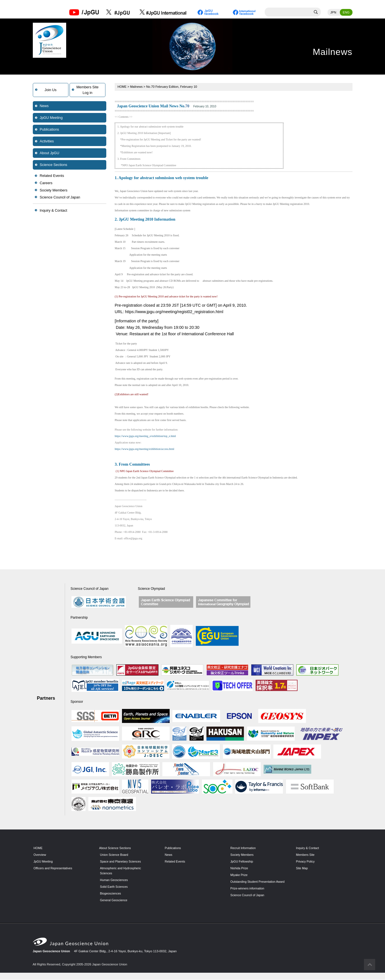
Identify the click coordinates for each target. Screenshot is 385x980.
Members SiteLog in (87, 90)
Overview (40, 855)
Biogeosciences (111, 894)
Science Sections (54, 165)
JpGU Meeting (51, 118)
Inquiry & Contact (54, 211)
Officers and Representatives (54, 868)
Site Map (302, 868)
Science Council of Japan (60, 197)
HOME (122, 87)
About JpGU (50, 153)
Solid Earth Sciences (115, 887)
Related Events (52, 176)
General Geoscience (114, 900)
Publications (49, 130)
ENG (346, 13)
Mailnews (137, 87)
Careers (46, 183)
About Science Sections (116, 848)
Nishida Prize (240, 868)
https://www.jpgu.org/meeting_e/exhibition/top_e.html (145, 436)
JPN (333, 13)
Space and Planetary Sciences (121, 862)
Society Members (54, 190)
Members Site (306, 855)
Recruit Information (244, 848)
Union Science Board (115, 855)
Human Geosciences (115, 880)
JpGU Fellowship (242, 862)
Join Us (51, 90)
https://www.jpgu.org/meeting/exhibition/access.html (144, 449)
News (44, 106)
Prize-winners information (248, 894)
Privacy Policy (306, 862)
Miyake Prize (239, 875)
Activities (47, 141)
